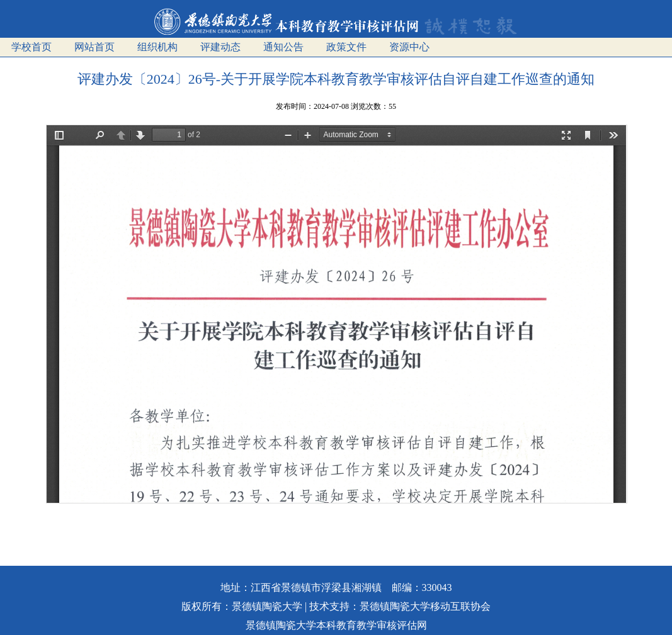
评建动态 (220, 47)
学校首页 (31, 47)
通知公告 (283, 47)
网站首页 (94, 47)
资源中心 (409, 47)
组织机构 (157, 47)
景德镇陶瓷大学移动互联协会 (425, 606)
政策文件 (346, 47)
